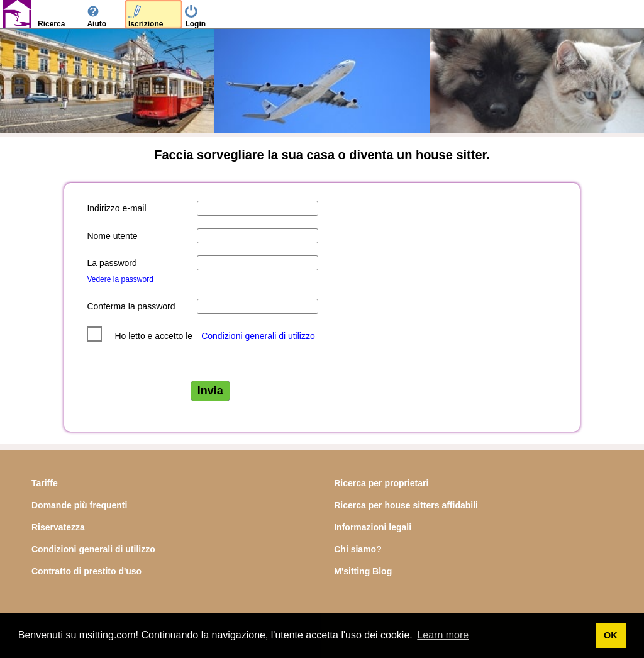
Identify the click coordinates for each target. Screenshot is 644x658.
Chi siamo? (358, 549)
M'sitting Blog (363, 571)
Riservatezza (58, 527)
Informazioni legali (373, 527)
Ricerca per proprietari (381, 483)
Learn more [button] (443, 635)
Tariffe (45, 483)
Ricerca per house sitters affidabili (406, 505)
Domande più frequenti (79, 505)
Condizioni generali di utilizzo (258, 336)
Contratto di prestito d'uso (86, 571)
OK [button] (611, 635)
